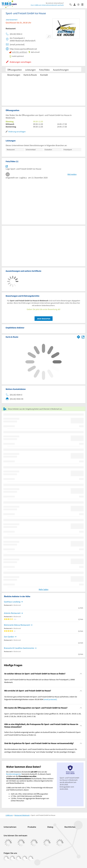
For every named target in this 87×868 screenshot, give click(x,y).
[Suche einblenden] (71, 4)
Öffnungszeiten (15, 70)
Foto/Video (44, 70)
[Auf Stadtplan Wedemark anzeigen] (83, 337)
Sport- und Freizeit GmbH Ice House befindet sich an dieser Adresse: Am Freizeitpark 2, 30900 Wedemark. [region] (40, 681)
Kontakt (44, 75)
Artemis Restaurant (12, 613)
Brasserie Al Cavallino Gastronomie (19, 648)
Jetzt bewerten (44, 319)
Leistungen (30, 70)
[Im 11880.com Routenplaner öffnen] (79, 336)
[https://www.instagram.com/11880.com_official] (12, 858)
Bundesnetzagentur (14, 774)
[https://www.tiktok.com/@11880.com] (18, 858)
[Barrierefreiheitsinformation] (79, 4)
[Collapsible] (81, 674)
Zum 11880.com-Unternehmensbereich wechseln (47, 5)
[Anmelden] (75, 4)
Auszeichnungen (61, 70)
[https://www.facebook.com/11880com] (6, 858)
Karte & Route (30, 75)
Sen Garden (9, 637)
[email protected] (50, 699)
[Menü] (83, 4)
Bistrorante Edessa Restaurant (17, 625)
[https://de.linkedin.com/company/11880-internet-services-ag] (24, 858)
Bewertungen (14, 75)
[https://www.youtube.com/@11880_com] (31, 858)
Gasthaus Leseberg (12, 602)
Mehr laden (44, 589)
